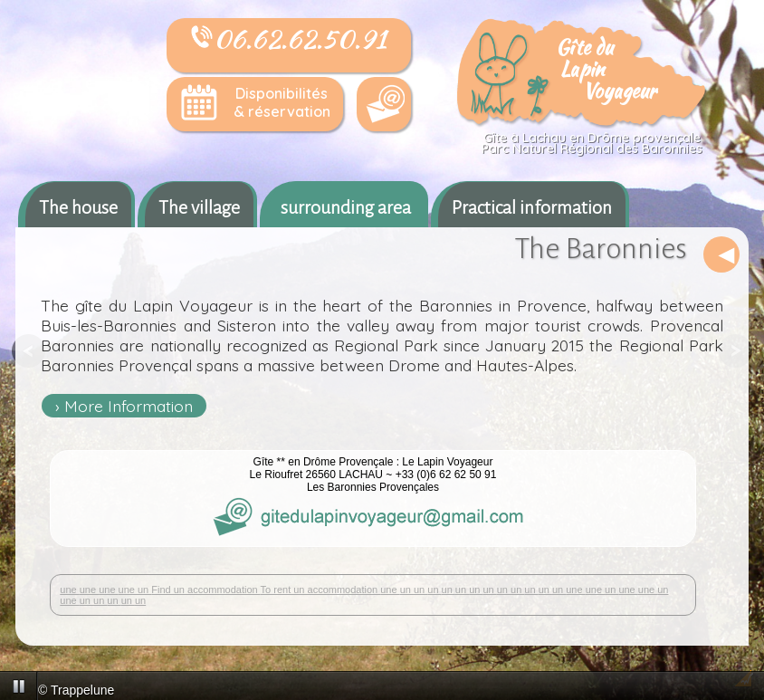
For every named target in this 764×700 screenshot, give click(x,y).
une (69, 590)
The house (78, 207)
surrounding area (346, 207)
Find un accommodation (205, 590)
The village (199, 207)
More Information (129, 406)
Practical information (532, 207)
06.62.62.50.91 (289, 39)
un (144, 590)
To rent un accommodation (321, 590)
